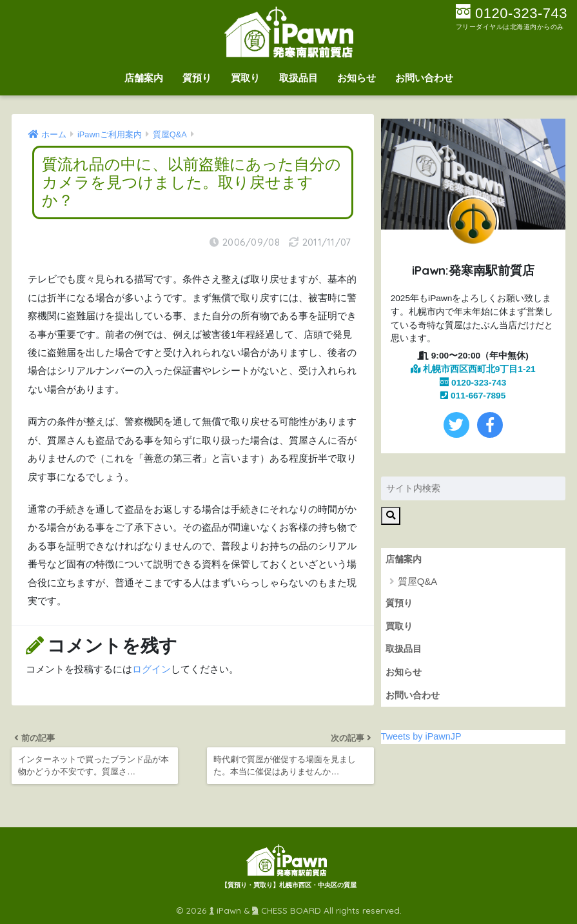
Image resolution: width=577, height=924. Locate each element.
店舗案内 (144, 78)
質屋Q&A (418, 581)
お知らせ (357, 78)
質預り (197, 78)
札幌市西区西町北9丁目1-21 (473, 369)
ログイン (152, 669)
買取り (245, 78)
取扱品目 (298, 78)
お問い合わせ (424, 78)
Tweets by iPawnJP (421, 736)
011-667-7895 (473, 396)
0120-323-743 (473, 383)
